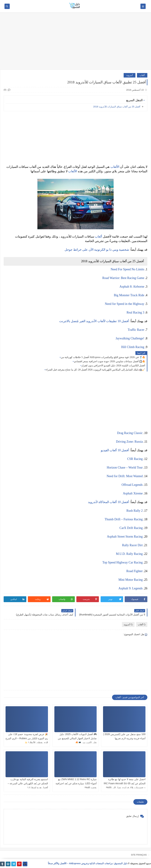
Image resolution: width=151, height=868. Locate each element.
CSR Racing (135, 459)
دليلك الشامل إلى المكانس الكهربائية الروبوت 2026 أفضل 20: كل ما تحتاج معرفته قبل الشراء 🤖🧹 (95, 370)
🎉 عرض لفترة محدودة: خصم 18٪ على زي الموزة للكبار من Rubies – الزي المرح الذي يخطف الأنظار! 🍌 (27, 738)
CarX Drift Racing (131, 528)
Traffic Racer (136, 330)
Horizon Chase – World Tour (125, 467)
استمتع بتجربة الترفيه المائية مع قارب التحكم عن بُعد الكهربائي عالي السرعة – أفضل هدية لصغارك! (28, 783)
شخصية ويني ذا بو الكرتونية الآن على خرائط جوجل (97, 250)
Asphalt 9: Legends (131, 588)
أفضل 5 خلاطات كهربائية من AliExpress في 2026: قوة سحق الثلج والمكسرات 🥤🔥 (103, 357)
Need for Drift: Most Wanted (125, 476)
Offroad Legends (132, 485)
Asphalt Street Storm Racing (125, 537)
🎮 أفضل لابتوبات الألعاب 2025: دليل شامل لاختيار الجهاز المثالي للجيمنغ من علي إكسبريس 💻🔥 (77, 738)
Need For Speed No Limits (127, 269)
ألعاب (142, 75)
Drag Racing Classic (130, 433)
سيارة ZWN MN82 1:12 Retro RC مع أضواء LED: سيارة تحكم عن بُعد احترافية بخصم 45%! (76, 783)
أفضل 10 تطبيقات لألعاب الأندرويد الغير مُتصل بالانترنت (94, 321)
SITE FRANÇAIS (139, 855)
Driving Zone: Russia (129, 442)
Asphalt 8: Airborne (132, 287)
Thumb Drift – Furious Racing (124, 519)
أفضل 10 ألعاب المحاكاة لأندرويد (108, 502)
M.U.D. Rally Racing (129, 554)
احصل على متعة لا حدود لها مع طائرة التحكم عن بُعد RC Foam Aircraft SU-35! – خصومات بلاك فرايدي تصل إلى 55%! (125, 783)
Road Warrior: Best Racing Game (123, 278)
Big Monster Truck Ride (129, 295)
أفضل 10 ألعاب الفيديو (115, 450)
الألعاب (115, 167)
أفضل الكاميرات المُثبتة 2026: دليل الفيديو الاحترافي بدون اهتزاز (113, 366)
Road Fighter (135, 571)
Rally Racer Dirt (132, 545)
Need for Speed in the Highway (125, 304)
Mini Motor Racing (131, 580)
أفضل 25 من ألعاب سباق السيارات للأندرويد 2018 (117, 107)
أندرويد (130, 75)
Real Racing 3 (135, 312)
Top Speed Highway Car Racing (123, 562)
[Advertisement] (75, 43)
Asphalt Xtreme (133, 493)
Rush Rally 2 (135, 511)
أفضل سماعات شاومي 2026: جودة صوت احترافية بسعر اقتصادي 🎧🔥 (110, 361)
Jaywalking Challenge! (130, 338)
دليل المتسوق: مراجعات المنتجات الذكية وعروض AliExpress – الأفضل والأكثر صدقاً (88, 863)
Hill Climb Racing (133, 347)
